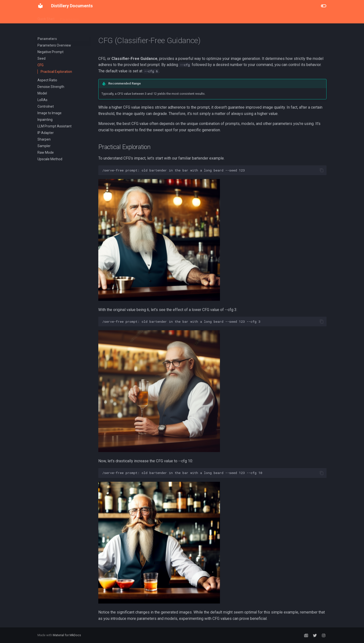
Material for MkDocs (67, 635)
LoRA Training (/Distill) (137, 18)
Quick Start (46, 18)
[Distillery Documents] (40, 6)
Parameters (70, 18)
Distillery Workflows (100, 18)
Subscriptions (171, 18)
